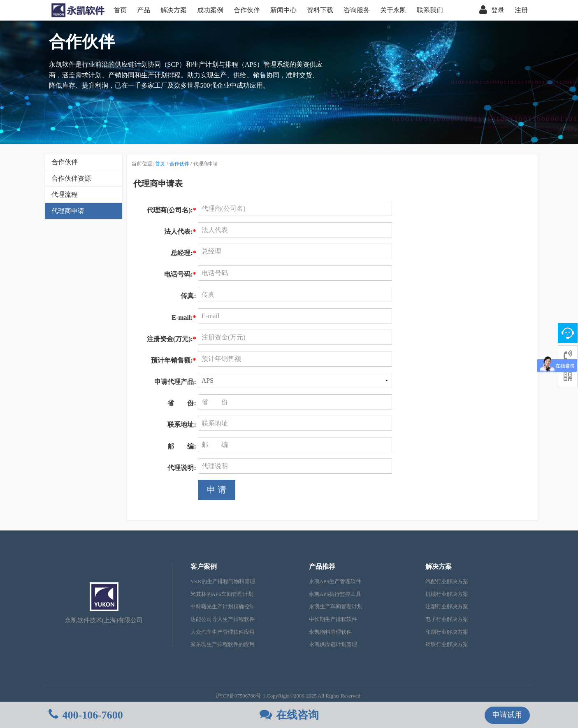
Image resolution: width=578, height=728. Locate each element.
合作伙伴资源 (71, 178)
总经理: (184, 253)
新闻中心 (283, 10)
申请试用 (507, 715)
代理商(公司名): (172, 210)
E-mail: (185, 317)
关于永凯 (393, 10)
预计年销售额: (174, 360)
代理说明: (182, 468)
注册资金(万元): (172, 339)
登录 (492, 10)
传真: (189, 296)
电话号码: (181, 274)
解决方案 (174, 10)
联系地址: (182, 424)
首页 (120, 10)
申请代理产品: (176, 382)
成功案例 (210, 10)
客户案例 (204, 566)
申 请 (217, 490)
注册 (521, 10)
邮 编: (182, 446)
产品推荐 (322, 566)
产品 (144, 10)
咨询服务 (357, 10)
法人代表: (181, 231)
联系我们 (430, 10)
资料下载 (320, 10)
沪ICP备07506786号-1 (240, 696)
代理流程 (65, 194)
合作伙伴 (247, 10)
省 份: (182, 403)
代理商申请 (68, 211)
